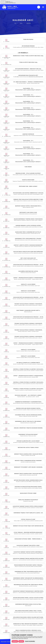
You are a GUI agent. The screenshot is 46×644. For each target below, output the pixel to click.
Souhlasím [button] (15, 641)
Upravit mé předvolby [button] (30, 641)
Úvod (15, 23)
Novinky (21, 23)
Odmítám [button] (21, 641)
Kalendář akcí (29, 23)
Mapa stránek (4, 642)
